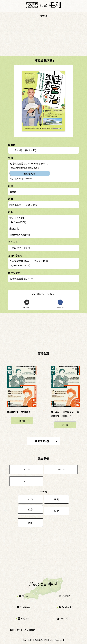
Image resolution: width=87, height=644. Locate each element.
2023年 (26, 469)
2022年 (61, 469)
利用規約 (65, 596)
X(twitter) (23, 607)
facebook (65, 607)
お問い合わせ (65, 618)
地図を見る (29, 173)
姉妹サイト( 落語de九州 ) (23, 630)
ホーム (23, 596)
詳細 (22, 420)
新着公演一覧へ (46, 441)
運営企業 (23, 618)
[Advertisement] (43, 38)
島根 (56, 499)
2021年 (26, 481)
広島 (30, 509)
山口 (30, 499)
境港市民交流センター (21, 279)
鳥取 (56, 511)
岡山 (30, 523)
